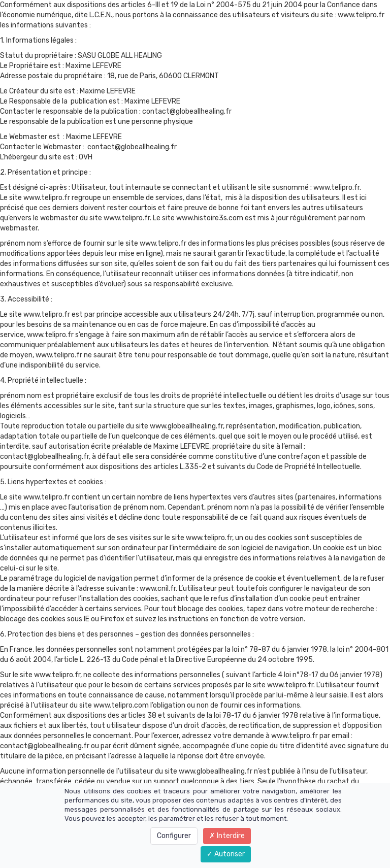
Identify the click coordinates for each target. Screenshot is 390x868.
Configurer (174, 836)
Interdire (227, 836)
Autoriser (226, 854)
